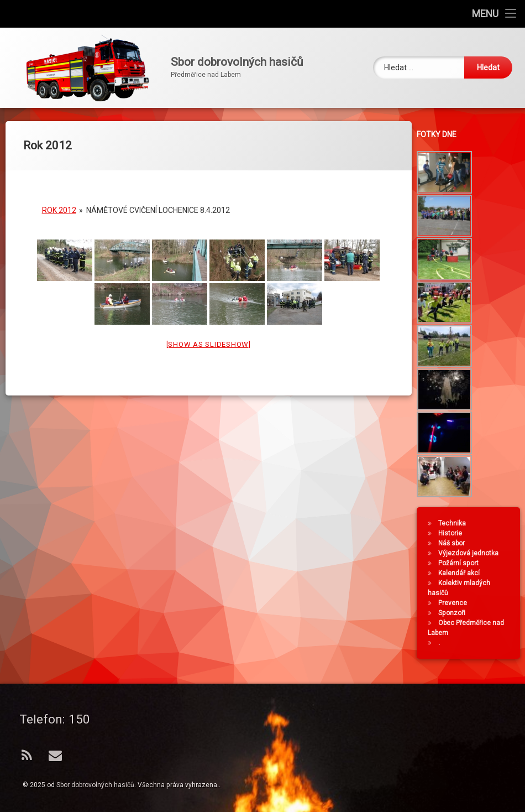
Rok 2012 (59, 202)
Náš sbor (455, 543)
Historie (453, 533)
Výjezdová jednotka (472, 553)
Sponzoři (455, 613)
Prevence (456, 603)
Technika (455, 523)
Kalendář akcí (462, 573)
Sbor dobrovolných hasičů (95, 785)
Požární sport (462, 563)
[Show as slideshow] (209, 337)
